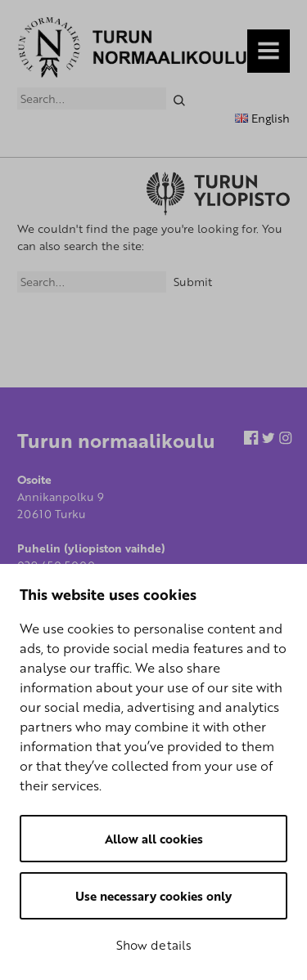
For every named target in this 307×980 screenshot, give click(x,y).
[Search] (179, 98)
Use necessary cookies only (153, 896)
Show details (154, 945)
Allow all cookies (154, 839)
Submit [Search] (193, 282)
